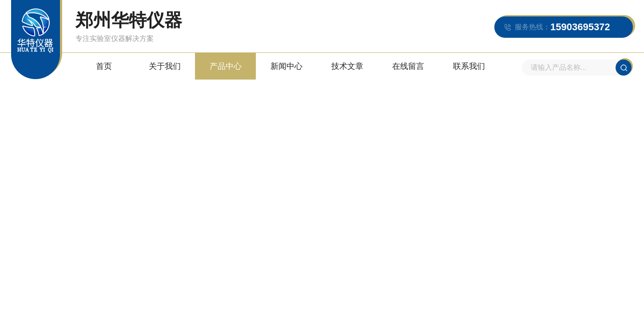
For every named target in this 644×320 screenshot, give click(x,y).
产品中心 (226, 66)
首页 (104, 66)
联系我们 (469, 66)
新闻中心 (286, 66)
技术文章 (347, 66)
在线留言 (408, 66)
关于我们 (165, 66)
